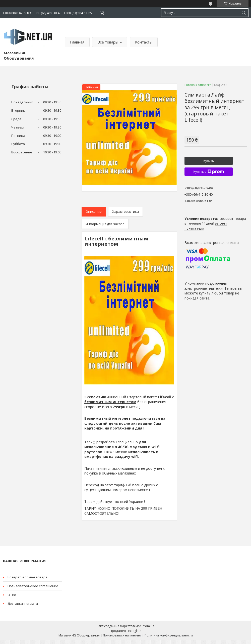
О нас (12, 595)
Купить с (208, 172)
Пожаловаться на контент (122, 635)
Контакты (144, 42)
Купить (208, 161)
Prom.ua (148, 626)
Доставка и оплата (23, 604)
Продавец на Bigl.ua (126, 631)
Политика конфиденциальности (169, 635)
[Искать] (243, 13)
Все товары (108, 42)
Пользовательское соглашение (33, 586)
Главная (77, 42)
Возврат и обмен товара (27, 577)
